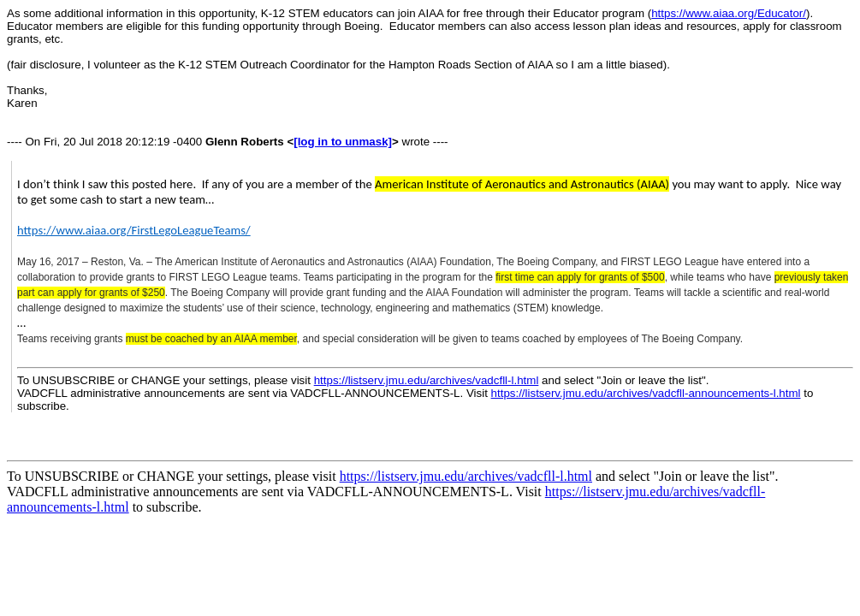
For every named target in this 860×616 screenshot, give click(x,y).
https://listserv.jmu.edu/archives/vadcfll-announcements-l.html (646, 393)
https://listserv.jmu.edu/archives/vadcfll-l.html (427, 380)
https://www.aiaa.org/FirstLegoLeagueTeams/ (134, 230)
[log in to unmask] (343, 142)
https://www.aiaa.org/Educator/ (729, 13)
